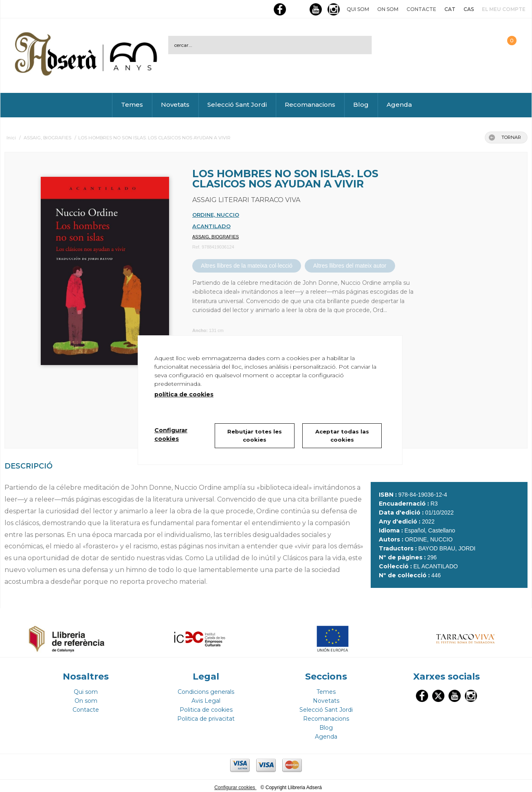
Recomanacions (310, 104)
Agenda (399, 104)
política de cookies (184, 394)
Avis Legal (206, 697)
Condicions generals (206, 689)
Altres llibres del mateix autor (350, 266)
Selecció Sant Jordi (237, 104)
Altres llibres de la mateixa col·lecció (247, 266)
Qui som (358, 9)
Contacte (421, 9)
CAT (450, 9)
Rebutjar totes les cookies (255, 436)
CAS (469, 9)
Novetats (175, 104)
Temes (132, 104)
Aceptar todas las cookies (342, 436)
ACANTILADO (211, 226)
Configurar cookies (235, 784)
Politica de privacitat (206, 715)
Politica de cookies (206, 706)
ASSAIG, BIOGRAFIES (215, 237)
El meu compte (504, 9)
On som (388, 9)
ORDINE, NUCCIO (216, 215)
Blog (361, 104)
